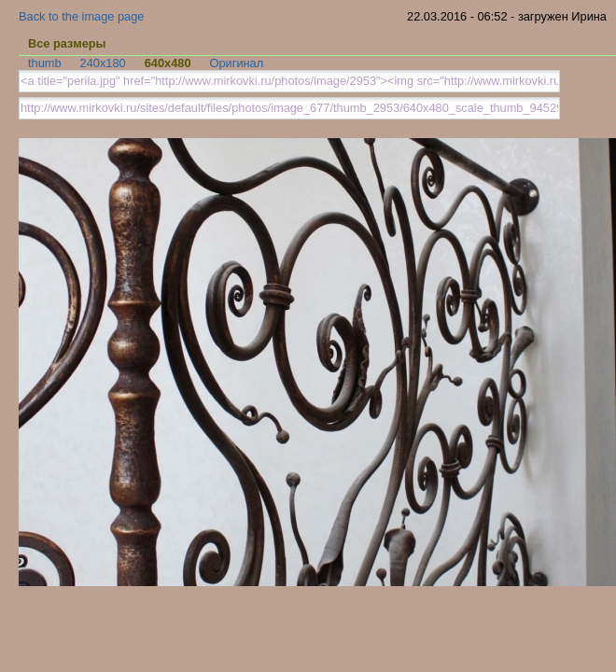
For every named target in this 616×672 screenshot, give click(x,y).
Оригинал (237, 63)
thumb (45, 63)
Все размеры (67, 43)
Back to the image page (81, 16)
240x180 (103, 63)
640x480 (168, 63)
